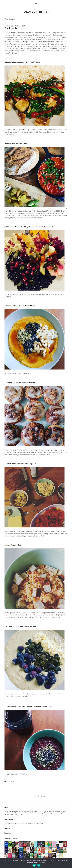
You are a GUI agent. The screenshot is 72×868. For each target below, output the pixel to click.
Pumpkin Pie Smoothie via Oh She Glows (20, 306)
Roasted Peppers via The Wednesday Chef (20, 464)
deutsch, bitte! (36, 12)
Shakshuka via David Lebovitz (16, 143)
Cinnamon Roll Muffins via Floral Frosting (20, 383)
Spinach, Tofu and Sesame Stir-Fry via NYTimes (22, 62)
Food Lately (11, 28)
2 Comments (10, 782)
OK (34, 865)
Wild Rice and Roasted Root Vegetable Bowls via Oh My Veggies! (29, 227)
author (8, 813)
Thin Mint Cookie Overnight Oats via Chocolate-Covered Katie (28, 706)
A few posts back (10, 33)
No (39, 865)
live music (7, 815)
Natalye (11, 811)
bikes (64, 813)
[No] (70, 863)
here (37, 824)
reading (50, 813)
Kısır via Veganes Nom (13, 545)
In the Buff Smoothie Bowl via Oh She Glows (21, 626)
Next (43, 796)
